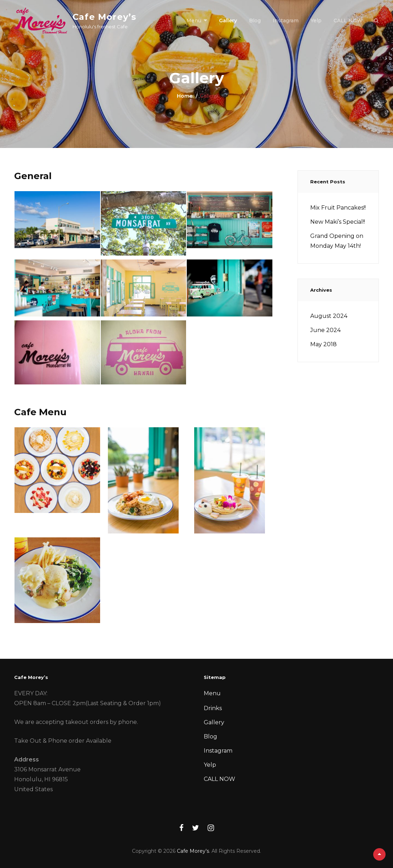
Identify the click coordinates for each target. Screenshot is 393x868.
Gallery (228, 21)
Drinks (213, 708)
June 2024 (325, 330)
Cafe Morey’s (104, 17)
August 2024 (329, 316)
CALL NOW (348, 21)
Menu (194, 21)
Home (185, 96)
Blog (255, 21)
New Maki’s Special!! (338, 222)
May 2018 (323, 344)
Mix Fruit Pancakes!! (338, 208)
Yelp (316, 21)
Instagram (286, 21)
